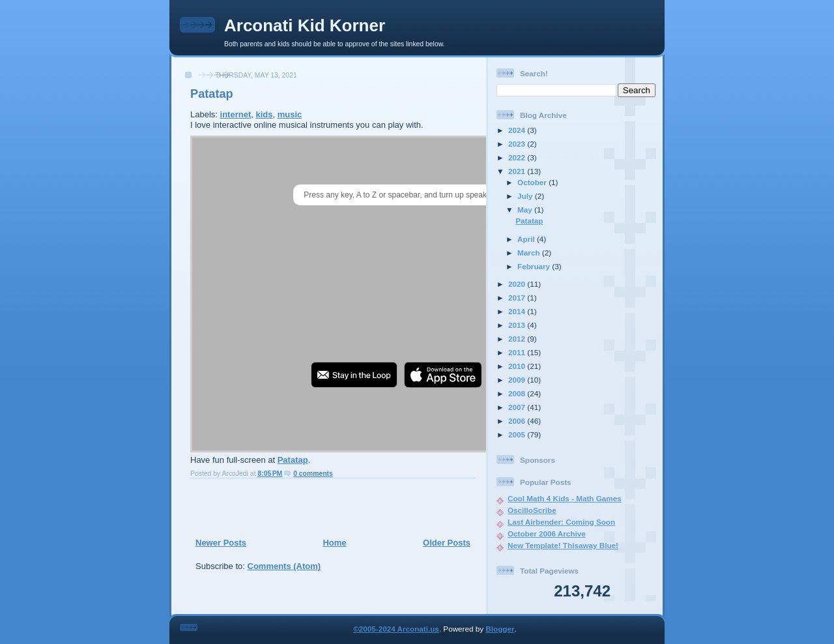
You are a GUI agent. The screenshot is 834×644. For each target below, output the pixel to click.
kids (264, 114)
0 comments (313, 474)
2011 (518, 352)
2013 (518, 325)
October (533, 182)
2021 (518, 171)
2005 (518, 434)
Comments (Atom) (284, 566)
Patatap (212, 94)
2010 (518, 366)
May (526, 210)
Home (334, 543)
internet (236, 114)
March (530, 253)
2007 (518, 407)
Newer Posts (221, 543)
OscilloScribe (532, 510)
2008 (518, 393)
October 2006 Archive (547, 534)
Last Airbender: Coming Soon (561, 522)
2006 (518, 421)
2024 (518, 130)
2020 (518, 284)
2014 (518, 311)
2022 (518, 157)
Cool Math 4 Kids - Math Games (565, 498)
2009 (518, 380)
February (535, 266)
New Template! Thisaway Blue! (563, 545)
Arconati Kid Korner (305, 25)
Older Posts (447, 543)
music (290, 114)
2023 (518, 144)
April (527, 239)
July (526, 196)
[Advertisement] (329, 508)
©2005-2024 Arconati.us (396, 629)
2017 (518, 298)
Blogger (500, 629)
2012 (518, 339)
